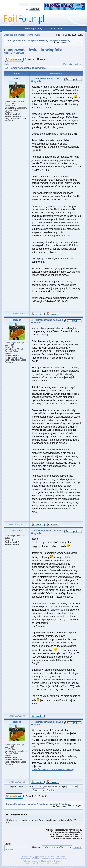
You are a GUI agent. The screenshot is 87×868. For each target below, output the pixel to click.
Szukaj (49, 28)
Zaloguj (60, 28)
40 (19, 114)
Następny (78, 64)
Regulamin (56, 863)
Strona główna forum (16, 41)
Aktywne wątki (33, 35)
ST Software (36, 859)
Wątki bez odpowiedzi (14, 35)
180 (22, 116)
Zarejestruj (29, 28)
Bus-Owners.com (57, 861)
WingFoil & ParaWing (38, 41)
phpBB (35, 857)
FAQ (40, 28)
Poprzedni (68, 64)
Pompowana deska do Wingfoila (33, 50)
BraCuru (20, 53)
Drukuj (7, 64)
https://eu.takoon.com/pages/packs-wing (53, 769)
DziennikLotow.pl (60, 859)
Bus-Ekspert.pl (43, 861)
